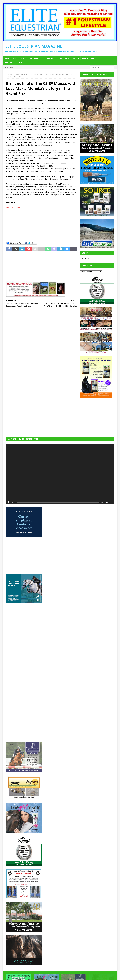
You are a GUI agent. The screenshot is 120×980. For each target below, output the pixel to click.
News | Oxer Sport (14, 207)
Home (7, 58)
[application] (60, 474)
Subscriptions (19, 58)
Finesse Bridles (88, 58)
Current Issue (36, 58)
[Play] (9, 502)
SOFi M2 (76, 58)
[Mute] (107, 502)
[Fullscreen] (111, 502)
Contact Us (65, 58)
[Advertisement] (41, 225)
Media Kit (51, 58)
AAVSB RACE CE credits (13, 63)
